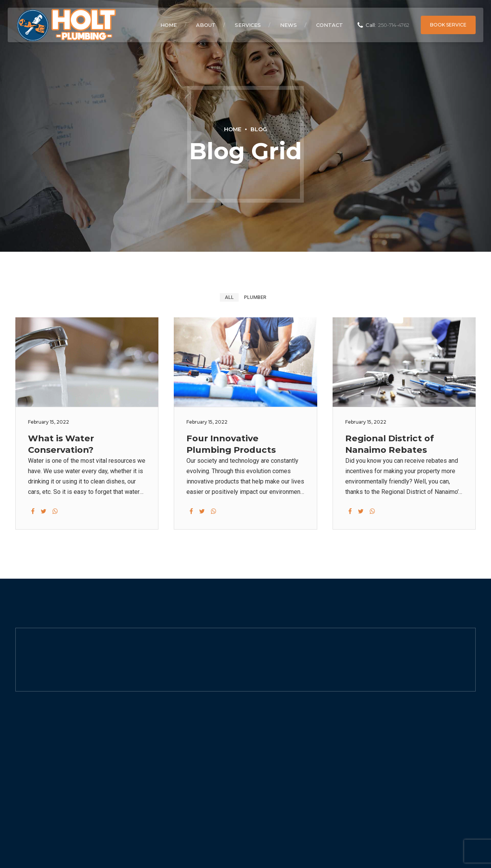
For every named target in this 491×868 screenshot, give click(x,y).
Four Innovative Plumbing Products (231, 444)
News (288, 25)
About (206, 25)
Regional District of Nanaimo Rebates (390, 444)
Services (248, 25)
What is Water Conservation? (61, 444)
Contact (330, 25)
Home (169, 25)
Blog (259, 129)
